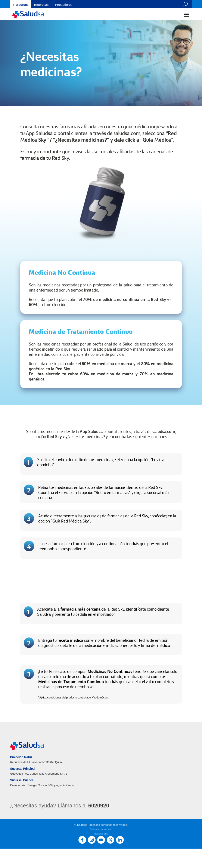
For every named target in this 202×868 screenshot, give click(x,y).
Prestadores (64, 5)
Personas (21, 5)
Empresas (41, 5)
